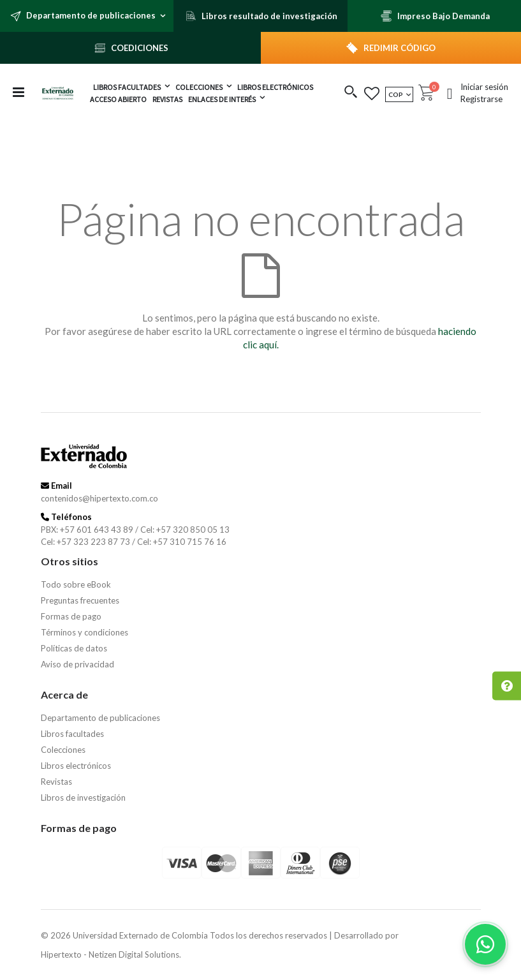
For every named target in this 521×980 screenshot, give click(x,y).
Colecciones (63, 750)
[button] (351, 93)
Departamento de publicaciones (100, 718)
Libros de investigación (83, 798)
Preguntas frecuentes (80, 600)
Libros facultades (72, 734)
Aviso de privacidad (77, 664)
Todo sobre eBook (76, 584)
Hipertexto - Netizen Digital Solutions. (111, 954)
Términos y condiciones (84, 632)
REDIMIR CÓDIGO (400, 48)
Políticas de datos (74, 648)
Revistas (56, 782)
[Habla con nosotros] (485, 944)
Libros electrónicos (76, 766)
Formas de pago (71, 616)
